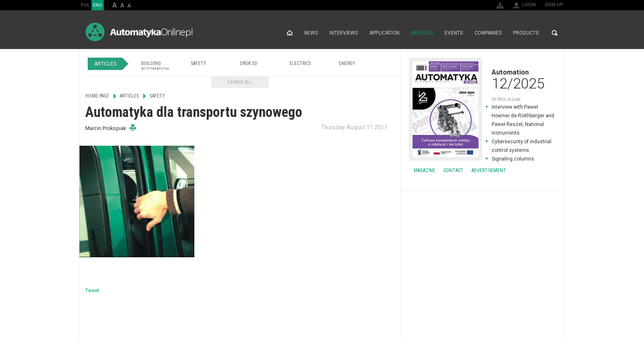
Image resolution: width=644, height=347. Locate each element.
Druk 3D (249, 63)
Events (454, 33)
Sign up (554, 5)
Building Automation (155, 66)
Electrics (300, 63)
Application (384, 33)
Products (526, 33)
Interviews (344, 33)
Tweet (92, 291)
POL (85, 5)
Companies (488, 33)
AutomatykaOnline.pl (139, 32)
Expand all (240, 82)
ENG (98, 5)
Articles (422, 33)
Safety (198, 63)
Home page (290, 33)
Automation (483, 79)
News (311, 33)
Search (555, 33)
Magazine (425, 170)
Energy (347, 63)
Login (529, 5)
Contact (453, 170)
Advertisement (489, 170)
